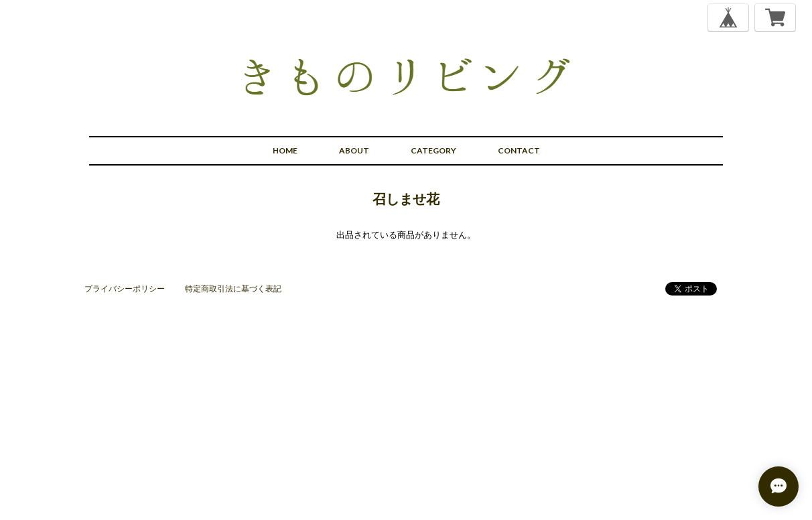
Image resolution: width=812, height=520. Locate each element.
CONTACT (519, 150)
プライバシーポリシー (125, 288)
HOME (285, 150)
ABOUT (354, 150)
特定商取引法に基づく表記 (233, 288)
